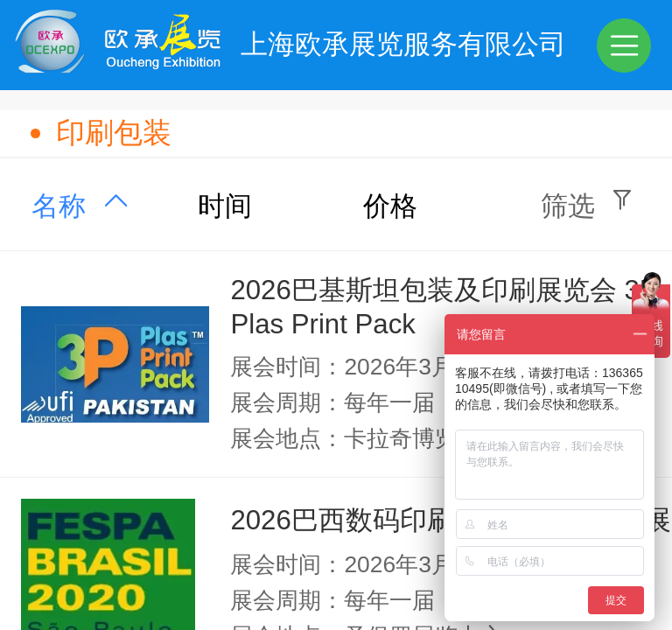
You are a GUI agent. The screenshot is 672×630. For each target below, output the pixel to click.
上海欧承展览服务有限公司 (403, 44)
